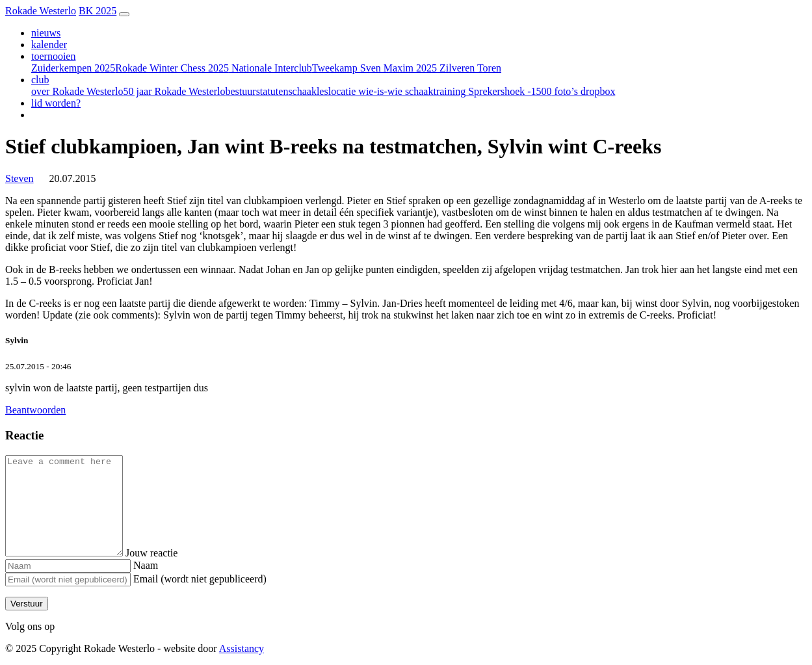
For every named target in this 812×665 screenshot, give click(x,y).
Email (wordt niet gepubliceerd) (200, 579)
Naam (146, 565)
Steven (20, 178)
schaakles (308, 91)
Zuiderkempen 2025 (73, 68)
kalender (49, 45)
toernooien (53, 56)
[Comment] (71, 506)
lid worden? (56, 103)
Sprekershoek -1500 (508, 91)
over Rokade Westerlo (77, 91)
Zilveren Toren (469, 68)
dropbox (596, 91)
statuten (272, 91)
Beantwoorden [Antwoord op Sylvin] (35, 410)
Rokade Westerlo (41, 11)
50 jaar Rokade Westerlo (174, 91)
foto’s (565, 91)
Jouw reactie (164, 553)
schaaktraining (434, 91)
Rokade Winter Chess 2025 (172, 68)
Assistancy (242, 648)
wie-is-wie (379, 91)
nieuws (46, 33)
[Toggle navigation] (124, 14)
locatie (342, 91)
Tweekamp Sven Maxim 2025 (374, 68)
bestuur (241, 91)
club (40, 80)
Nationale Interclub (270, 68)
